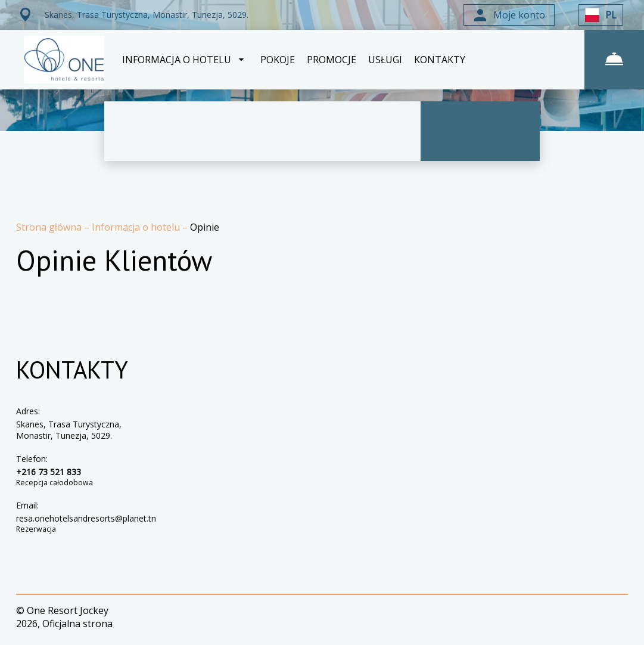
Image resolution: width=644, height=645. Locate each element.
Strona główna (50, 227)
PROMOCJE (332, 60)
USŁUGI (385, 60)
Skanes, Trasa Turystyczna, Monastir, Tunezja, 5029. (69, 430)
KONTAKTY (440, 60)
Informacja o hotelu (137, 227)
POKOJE (278, 60)
